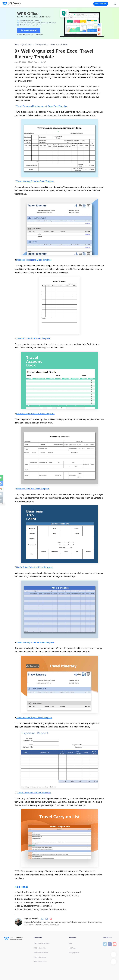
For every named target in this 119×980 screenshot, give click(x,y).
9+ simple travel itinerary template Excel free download (41, 909)
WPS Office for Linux (40, 962)
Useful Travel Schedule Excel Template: (35, 567)
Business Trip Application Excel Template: (35, 414)
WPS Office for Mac (40, 948)
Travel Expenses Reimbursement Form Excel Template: (42, 106)
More (53, 45)
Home (17, 45)
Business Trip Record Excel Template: (34, 260)
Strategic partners (74, 953)
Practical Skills (63, 45)
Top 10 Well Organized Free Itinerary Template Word (40, 902)
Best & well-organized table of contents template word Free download (48, 892)
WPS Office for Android (41, 953)
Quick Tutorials (27, 45)
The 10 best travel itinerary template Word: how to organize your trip (47, 896)
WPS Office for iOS (40, 957)
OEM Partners (73, 948)
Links (70, 943)
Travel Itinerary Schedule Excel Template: (35, 181)
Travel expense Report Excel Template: (34, 718)
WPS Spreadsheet (42, 45)
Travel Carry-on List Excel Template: (34, 793)
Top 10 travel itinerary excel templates (33, 899)
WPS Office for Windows (42, 943)
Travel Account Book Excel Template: (33, 338)
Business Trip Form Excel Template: (33, 489)
